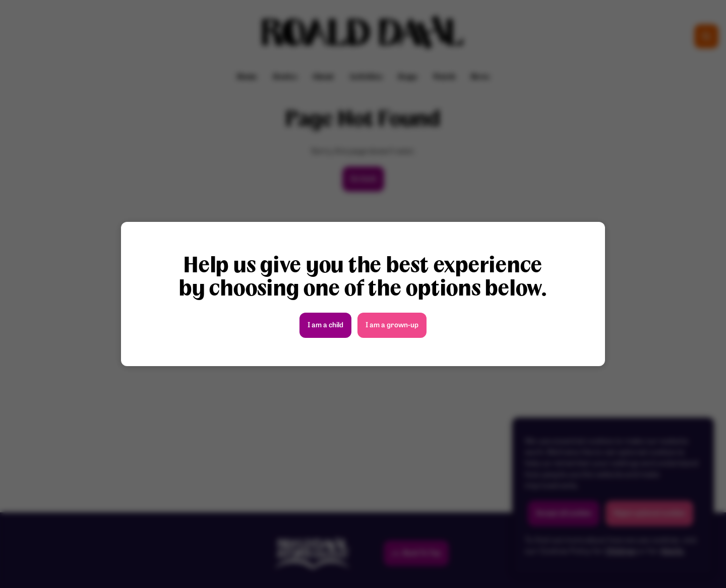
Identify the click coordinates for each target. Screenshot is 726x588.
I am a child (325, 326)
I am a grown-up (392, 326)
